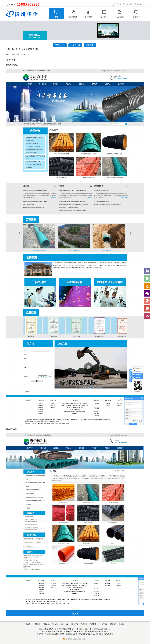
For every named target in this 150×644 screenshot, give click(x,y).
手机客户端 (75, 45)
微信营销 (90, 45)
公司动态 (120, 14)
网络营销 (37, 624)
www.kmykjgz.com (18, 54)
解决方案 (72, 14)
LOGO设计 (65, 624)
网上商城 (46, 624)
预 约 (75, 613)
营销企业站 (60, 45)
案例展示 (104, 14)
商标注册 (55, 624)
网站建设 (118, 4)
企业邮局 (122, 624)
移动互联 (129, 4)
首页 (57, 14)
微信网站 (113, 624)
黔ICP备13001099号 (84, 629)
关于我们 (136, 14)
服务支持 (88, 14)
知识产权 (75, 624)
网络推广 (140, 4)
